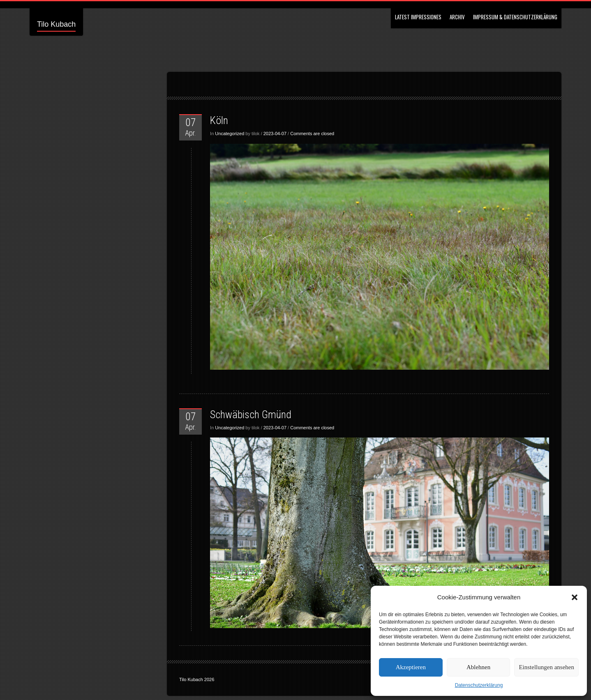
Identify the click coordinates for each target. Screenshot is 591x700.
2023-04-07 (275, 134)
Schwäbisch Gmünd (251, 414)
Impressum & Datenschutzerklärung (515, 17)
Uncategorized (230, 134)
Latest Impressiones (418, 17)
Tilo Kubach (56, 24)
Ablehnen (478, 667)
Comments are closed (312, 134)
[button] (575, 597)
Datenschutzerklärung (479, 685)
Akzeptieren (411, 667)
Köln (219, 120)
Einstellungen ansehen (546, 667)
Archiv (457, 17)
